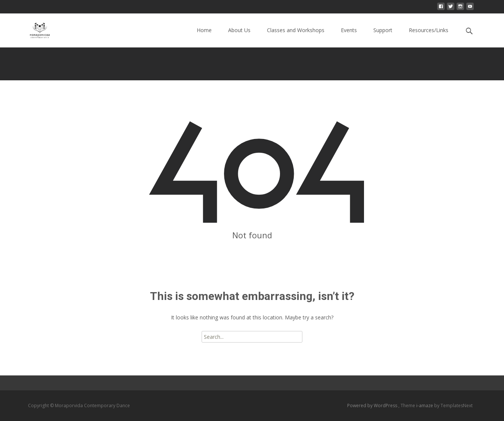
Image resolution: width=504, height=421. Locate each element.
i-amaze (425, 405)
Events (349, 37)
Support (383, 37)
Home (204, 37)
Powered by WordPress (373, 405)
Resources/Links (429, 37)
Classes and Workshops (296, 37)
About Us (239, 37)
